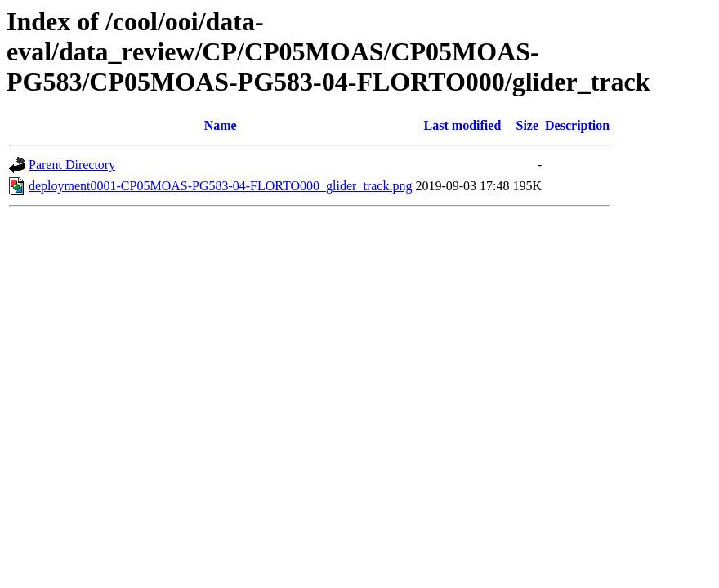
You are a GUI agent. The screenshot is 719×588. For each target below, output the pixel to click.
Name (221, 125)
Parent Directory (72, 165)
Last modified (463, 125)
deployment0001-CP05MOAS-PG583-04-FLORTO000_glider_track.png (220, 186)
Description (577, 125)
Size (528, 125)
